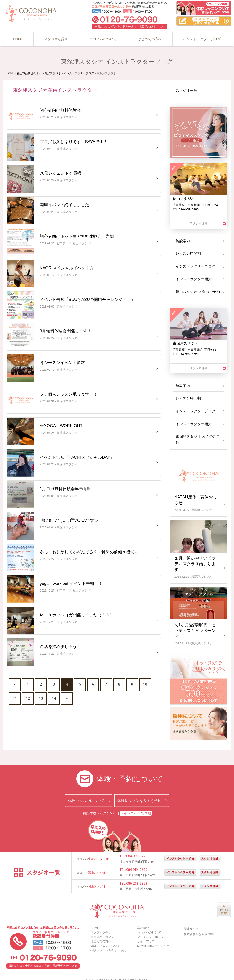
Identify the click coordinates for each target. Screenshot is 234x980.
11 (15, 698)
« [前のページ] (15, 684)
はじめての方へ (150, 39)
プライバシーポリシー (152, 931)
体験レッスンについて (86, 794)
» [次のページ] (67, 698)
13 (41, 698)
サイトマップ (146, 935)
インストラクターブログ (202, 39)
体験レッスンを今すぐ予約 (139, 794)
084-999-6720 (137, 850)
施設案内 (183, 241)
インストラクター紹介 (193, 279)
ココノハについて (103, 39)
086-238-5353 (137, 877)
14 (54, 698)
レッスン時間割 (188, 254)
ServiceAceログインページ (155, 940)
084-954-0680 (137, 864)
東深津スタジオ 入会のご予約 (198, 436)
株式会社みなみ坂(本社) (200, 928)
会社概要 (143, 922)
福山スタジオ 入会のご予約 (197, 292)
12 (28, 698)
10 (145, 684)
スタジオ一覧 (186, 91)
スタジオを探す (56, 39)
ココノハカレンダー (150, 926)
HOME (18, 39)
